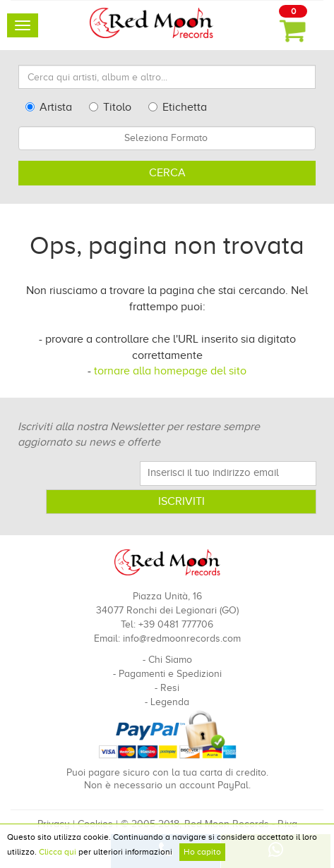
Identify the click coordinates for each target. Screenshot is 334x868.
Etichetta (178, 107)
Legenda (170, 702)
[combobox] (167, 138)
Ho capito (202, 852)
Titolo (110, 107)
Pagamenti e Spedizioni (170, 674)
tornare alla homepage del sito (170, 371)
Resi (170, 688)
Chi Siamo (170, 660)
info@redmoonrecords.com (182, 638)
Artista (49, 107)
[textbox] (167, 138)
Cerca (167, 173)
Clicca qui (58, 852)
